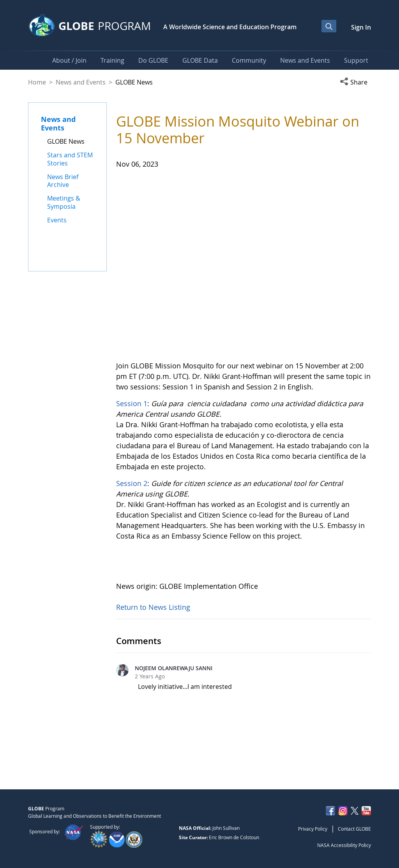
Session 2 (132, 432)
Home (37, 82)
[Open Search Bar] (329, 26)
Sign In (361, 27)
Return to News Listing (153, 683)
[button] (355, 82)
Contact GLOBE (354, 829)
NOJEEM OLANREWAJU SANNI (174, 744)
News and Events (81, 82)
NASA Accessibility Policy (344, 845)
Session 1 (132, 352)
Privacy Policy (313, 829)
